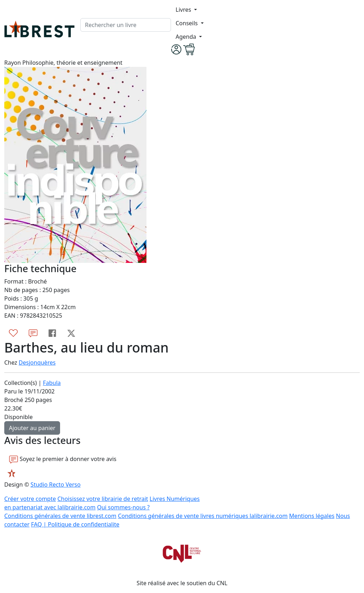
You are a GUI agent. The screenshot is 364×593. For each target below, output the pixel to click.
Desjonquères (37, 362)
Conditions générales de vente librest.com (60, 516)
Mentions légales (312, 516)
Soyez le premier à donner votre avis (63, 459)
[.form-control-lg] (126, 25)
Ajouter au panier (32, 428)
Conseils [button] (187, 23)
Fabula (52, 383)
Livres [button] (184, 10)
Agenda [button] (187, 37)
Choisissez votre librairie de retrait (103, 499)
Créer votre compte (30, 499)
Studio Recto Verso (56, 485)
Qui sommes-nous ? (123, 507)
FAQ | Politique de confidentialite (75, 524)
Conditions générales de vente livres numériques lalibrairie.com (203, 516)
